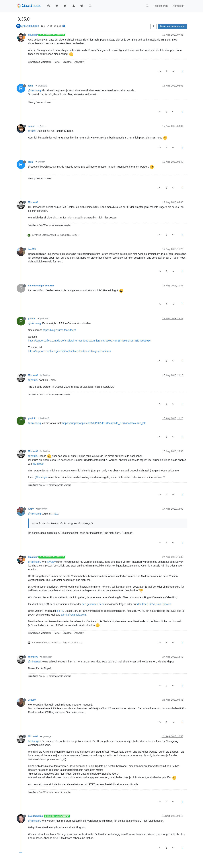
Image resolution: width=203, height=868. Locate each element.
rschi (31, 86)
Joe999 (32, 249)
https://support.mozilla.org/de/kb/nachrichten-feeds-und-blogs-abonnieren (70, 351)
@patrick (45, 375)
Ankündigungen (30, 26)
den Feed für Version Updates (154, 604)
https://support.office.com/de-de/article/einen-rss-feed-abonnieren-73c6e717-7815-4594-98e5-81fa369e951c (89, 341)
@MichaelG (41, 86)
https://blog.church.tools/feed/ (59, 330)
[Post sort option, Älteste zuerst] (154, 26)
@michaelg (34, 91)
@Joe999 (38, 464)
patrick (32, 319)
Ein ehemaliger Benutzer (41, 286)
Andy (31, 509)
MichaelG (33, 202)
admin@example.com (73, 615)
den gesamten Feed (93, 604)
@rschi (41, 126)
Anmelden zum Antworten (172, 26)
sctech (32, 126)
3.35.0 (55, 514)
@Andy (51, 562)
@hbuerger (41, 477)
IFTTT (60, 611)
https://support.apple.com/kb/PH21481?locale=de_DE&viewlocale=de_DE (104, 423)
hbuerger (33, 35)
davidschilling (36, 816)
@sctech (40, 162)
